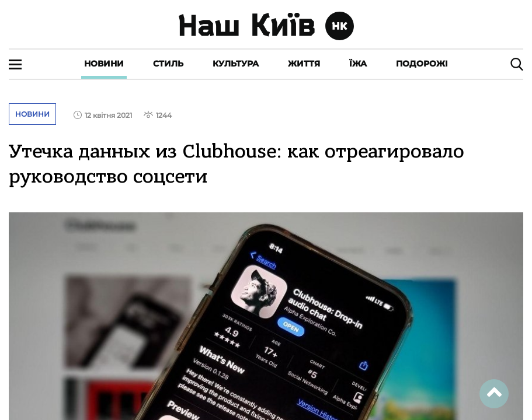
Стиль (168, 64)
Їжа (358, 64)
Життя (304, 64)
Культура (236, 64)
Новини (104, 64)
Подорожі (422, 64)
